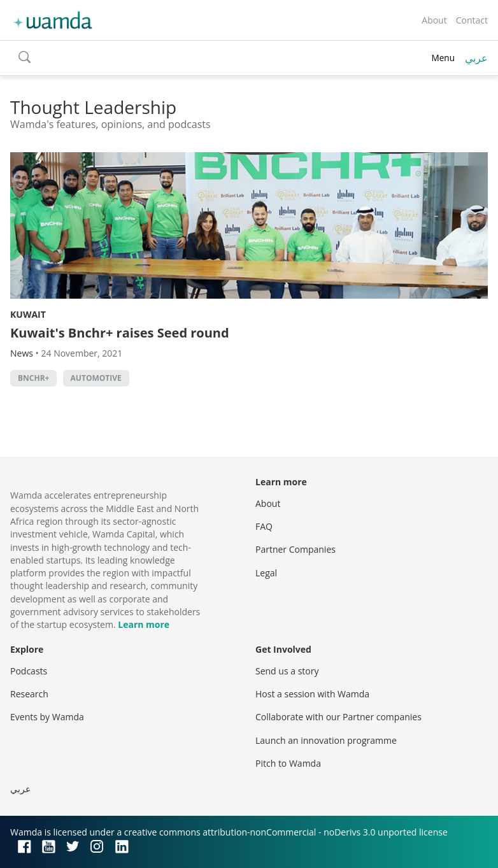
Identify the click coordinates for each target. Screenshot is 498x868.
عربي (476, 58)
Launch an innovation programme (326, 740)
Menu (443, 58)
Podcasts (29, 671)
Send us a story (287, 671)
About (434, 20)
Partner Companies (295, 549)
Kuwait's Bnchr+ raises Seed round (120, 333)
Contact (472, 20)
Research (29, 694)
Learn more (144, 624)
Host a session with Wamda (312, 694)
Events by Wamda (47, 717)
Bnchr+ (33, 378)
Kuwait (28, 314)
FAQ (264, 526)
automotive (96, 378)
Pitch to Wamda (288, 763)
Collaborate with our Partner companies (338, 717)
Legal (266, 573)
